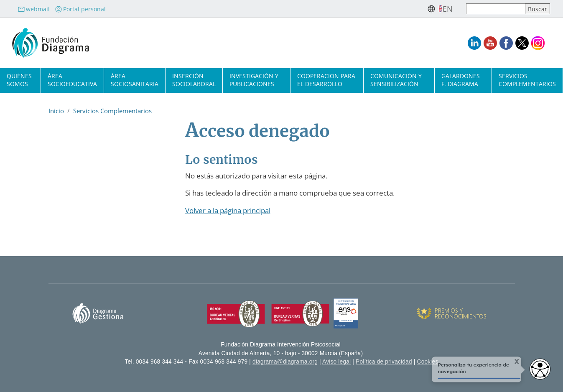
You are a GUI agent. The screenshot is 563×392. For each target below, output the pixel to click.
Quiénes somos (19, 80)
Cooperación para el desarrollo (326, 80)
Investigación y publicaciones (254, 80)
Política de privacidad (384, 362)
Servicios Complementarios (112, 111)
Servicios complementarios (527, 80)
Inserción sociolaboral (194, 80)
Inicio (56, 111)
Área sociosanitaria (135, 80)
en (448, 9)
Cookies (428, 362)
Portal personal (80, 9)
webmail (34, 9)
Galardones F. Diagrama (461, 80)
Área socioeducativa (72, 80)
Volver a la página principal (228, 210)
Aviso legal (336, 362)
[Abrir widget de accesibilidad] (540, 369)
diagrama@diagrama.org (285, 362)
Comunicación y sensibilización (396, 80)
